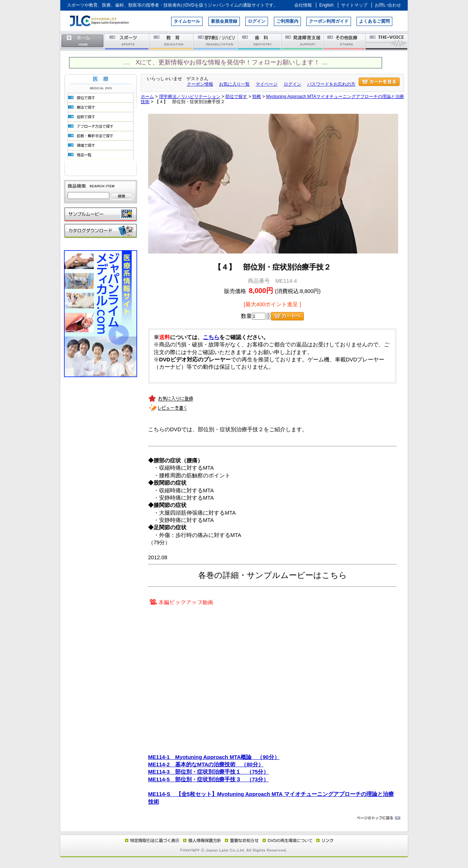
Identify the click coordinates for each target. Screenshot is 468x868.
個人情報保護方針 (201, 840)
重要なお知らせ (240, 840)
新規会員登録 (224, 21)
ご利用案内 (287, 21)
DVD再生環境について (288, 840)
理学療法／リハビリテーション (216, 41)
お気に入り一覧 (234, 84)
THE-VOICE (387, 41)
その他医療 (345, 41)
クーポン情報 (200, 84)
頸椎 (257, 97)
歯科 (260, 41)
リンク (324, 840)
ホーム (83, 41)
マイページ (267, 84)
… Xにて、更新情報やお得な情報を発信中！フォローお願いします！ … (225, 62)
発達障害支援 (303, 41)
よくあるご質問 (374, 21)
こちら (211, 337)
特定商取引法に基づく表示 (152, 840)
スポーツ (127, 41)
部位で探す (236, 97)
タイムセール (187, 21)
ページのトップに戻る (234, 818)
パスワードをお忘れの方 (331, 84)
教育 (171, 41)
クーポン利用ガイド (329, 21)
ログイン (257, 21)
